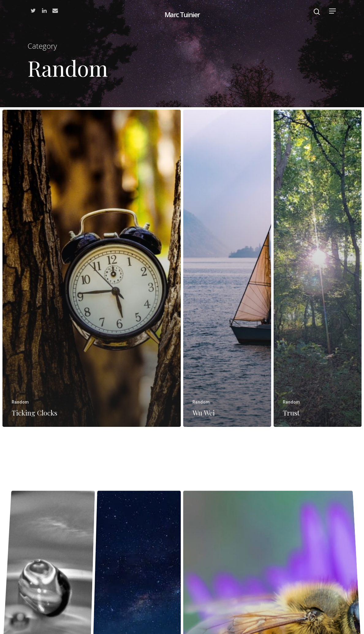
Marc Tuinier (182, 14)
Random (20, 402)
